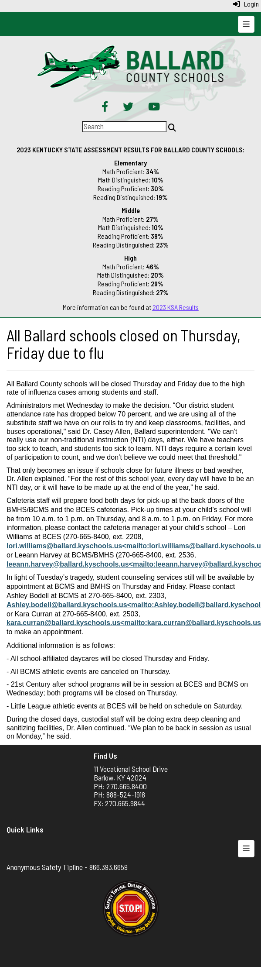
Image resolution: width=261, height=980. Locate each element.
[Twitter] (128, 107)
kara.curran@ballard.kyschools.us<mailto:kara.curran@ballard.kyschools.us (134, 623)
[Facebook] (105, 107)
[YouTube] (154, 107)
